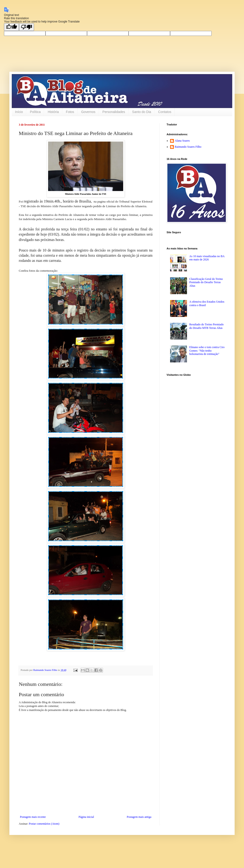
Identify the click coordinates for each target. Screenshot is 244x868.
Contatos (165, 112)
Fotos (70, 112)
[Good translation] (11, 27)
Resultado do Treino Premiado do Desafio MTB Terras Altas (206, 326)
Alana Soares (182, 141)
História (53, 112)
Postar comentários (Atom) (44, 824)
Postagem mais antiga (139, 817)
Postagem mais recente (33, 817)
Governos (88, 112)
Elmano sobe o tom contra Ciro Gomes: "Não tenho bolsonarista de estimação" (207, 351)
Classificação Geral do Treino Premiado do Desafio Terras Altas (206, 282)
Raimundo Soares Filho (188, 147)
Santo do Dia (142, 112)
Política (35, 112)
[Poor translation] (27, 27)
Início (19, 112)
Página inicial (86, 817)
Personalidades (114, 112)
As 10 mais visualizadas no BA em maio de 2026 (207, 258)
